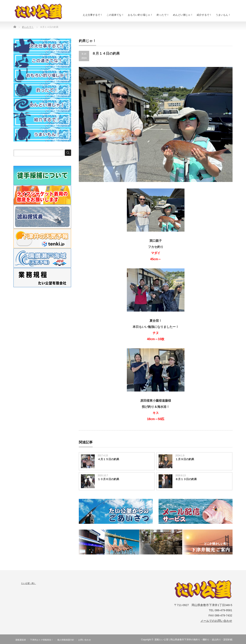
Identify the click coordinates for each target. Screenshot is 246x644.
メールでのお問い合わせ (216, 621)
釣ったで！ (163, 15)
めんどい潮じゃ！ (183, 15)
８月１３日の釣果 (186, 479)
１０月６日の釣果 (108, 479)
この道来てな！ (115, 15)
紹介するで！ (204, 15)
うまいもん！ (223, 15)
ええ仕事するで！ (93, 15)
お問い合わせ (85, 640)
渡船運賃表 (21, 640)
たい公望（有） (29, 583)
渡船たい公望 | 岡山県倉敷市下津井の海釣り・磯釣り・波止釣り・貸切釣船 (194, 640)
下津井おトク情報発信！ (42, 640)
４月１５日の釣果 (108, 459)
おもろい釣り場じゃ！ (140, 15)
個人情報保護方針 (66, 640)
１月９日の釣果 (185, 459)
